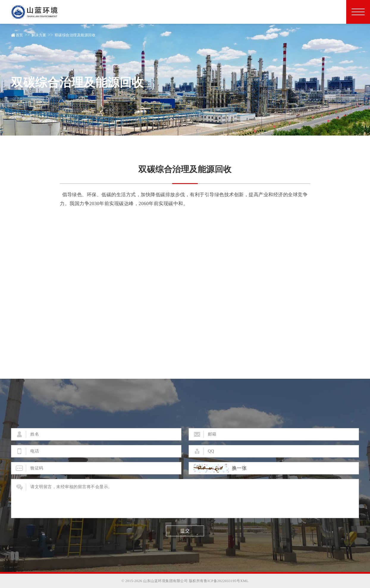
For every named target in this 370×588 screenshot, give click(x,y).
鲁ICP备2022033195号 (222, 581)
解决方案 (39, 35)
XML (244, 581)
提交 (185, 531)
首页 (19, 35)
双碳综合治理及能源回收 (75, 35)
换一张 (239, 468)
